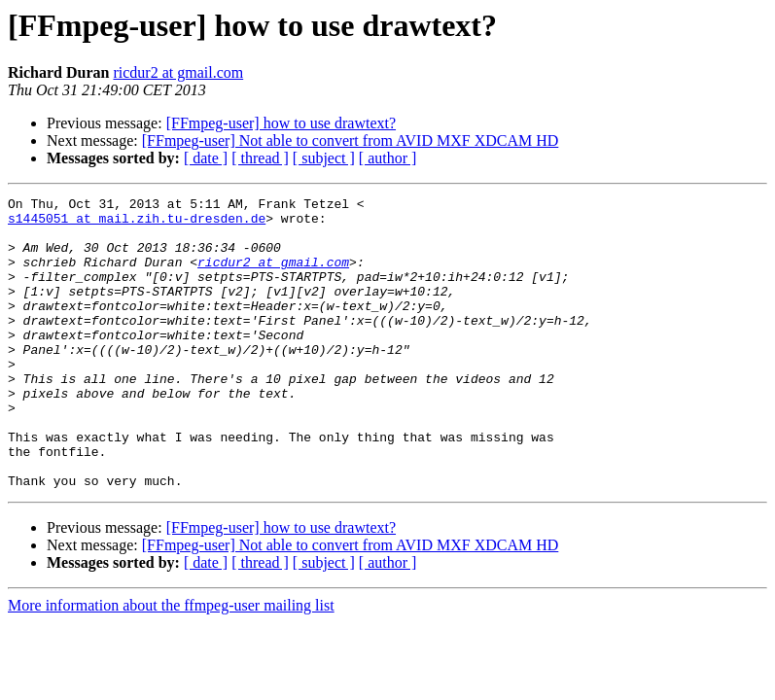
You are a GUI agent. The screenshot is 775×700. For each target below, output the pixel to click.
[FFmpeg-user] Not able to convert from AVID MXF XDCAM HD (351, 140)
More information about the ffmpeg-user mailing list (171, 664)
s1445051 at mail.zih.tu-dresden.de (137, 224)
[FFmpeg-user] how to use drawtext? (281, 123)
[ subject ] (324, 158)
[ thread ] (260, 158)
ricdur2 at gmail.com (178, 72)
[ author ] (388, 158)
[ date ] (206, 158)
